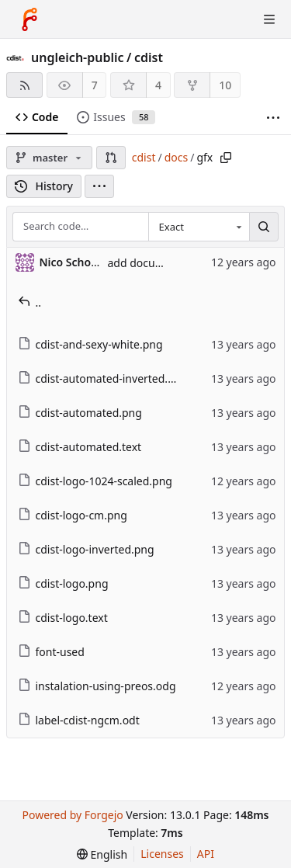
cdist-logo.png (63, 583)
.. (30, 302)
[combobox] (199, 227)
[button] (111, 158)
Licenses (162, 854)
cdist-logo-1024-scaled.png (95, 481)
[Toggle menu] (269, 19)
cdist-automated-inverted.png (103, 378)
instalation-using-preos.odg (97, 686)
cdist (149, 57)
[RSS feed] (24, 85)
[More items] (273, 118)
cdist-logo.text (63, 618)
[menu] (99, 186)
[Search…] (264, 227)
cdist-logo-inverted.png (86, 549)
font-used (51, 652)
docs (177, 157)
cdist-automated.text (80, 447)
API (206, 854)
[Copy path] (226, 158)
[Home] (29, 19)
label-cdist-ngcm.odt (79, 720)
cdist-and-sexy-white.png (90, 344)
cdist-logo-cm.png (73, 515)
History (44, 186)
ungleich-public (78, 57)
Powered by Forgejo (72, 815)
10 (225, 85)
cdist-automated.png (80, 413)
